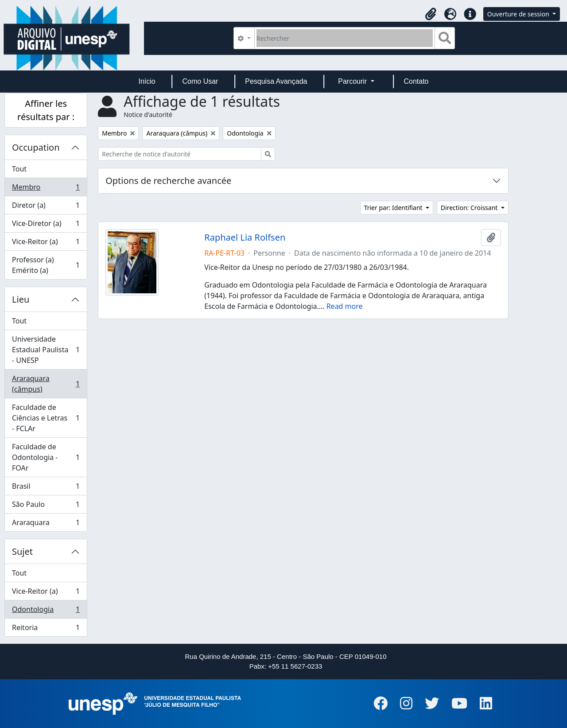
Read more (345, 306)
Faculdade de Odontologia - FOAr (46, 457)
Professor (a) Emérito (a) (46, 265)
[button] (431, 14)
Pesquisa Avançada (276, 81)
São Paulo (46, 506)
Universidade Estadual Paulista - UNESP (46, 350)
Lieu (21, 299)
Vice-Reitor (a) (46, 243)
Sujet (22, 551)
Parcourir (353, 81)
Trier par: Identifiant (394, 208)
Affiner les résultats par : (46, 110)
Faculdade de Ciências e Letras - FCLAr (46, 418)
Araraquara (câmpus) (46, 384)
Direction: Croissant (470, 208)
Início (147, 81)
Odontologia (46, 611)
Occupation (36, 147)
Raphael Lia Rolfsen (245, 237)
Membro (46, 189)
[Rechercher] (345, 38)
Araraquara (46, 524)
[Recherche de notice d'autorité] (180, 154)
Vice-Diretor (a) (46, 225)
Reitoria (46, 629)
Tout (19, 169)
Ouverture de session (519, 14)
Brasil (46, 488)
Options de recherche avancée (168, 181)
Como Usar (200, 81)
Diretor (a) (46, 207)
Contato (416, 81)
